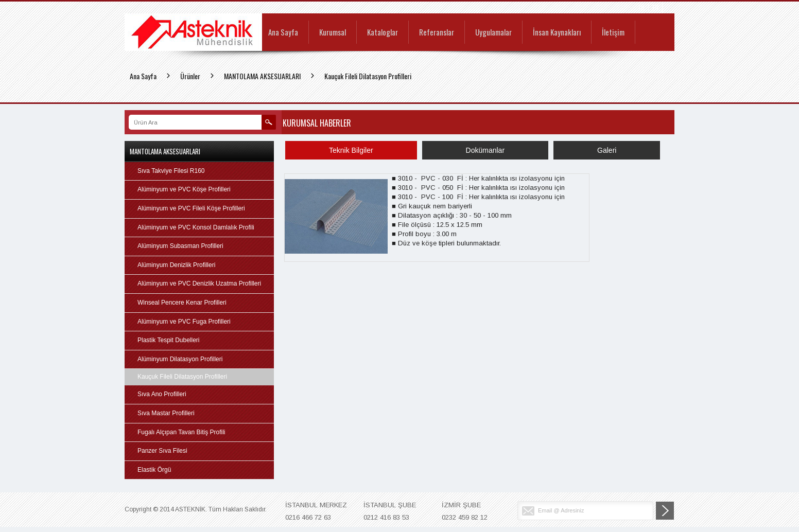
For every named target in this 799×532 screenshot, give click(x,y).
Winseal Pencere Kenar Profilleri (182, 303)
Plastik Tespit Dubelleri (169, 340)
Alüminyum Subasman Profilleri (180, 246)
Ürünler (190, 76)
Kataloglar (383, 33)
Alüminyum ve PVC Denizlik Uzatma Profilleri (199, 283)
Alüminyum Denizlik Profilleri (176, 265)
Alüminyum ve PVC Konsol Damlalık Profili (196, 227)
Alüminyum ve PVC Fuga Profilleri (184, 322)
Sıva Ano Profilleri (162, 394)
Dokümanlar (485, 150)
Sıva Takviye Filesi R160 (171, 171)
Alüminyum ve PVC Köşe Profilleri (184, 189)
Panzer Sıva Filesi (162, 451)
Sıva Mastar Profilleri (166, 413)
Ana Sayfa (283, 33)
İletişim (613, 33)
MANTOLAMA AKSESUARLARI (262, 76)
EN (655, 7)
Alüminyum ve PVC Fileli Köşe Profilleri (191, 208)
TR (641, 7)
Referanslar (437, 33)
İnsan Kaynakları (557, 33)
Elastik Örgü (154, 470)
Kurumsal (333, 33)
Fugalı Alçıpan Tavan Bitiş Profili (181, 432)
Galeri (607, 150)
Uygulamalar (493, 33)
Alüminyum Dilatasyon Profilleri (180, 359)
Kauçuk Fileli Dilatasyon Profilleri (368, 76)
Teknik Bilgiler (351, 150)
